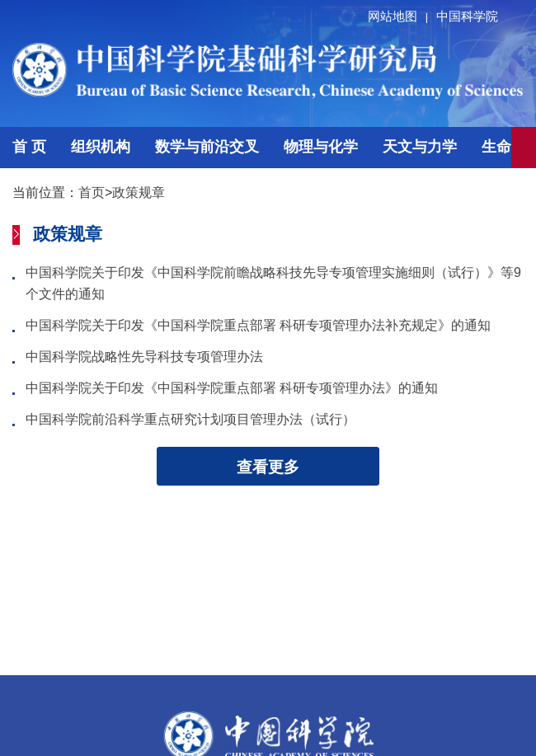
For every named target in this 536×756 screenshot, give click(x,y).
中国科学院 (467, 16)
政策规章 (139, 193)
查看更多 (268, 467)
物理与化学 (321, 147)
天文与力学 (420, 147)
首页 (92, 193)
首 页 (29, 147)
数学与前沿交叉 (207, 147)
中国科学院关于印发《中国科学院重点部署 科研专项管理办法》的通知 (232, 388)
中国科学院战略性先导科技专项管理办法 (144, 357)
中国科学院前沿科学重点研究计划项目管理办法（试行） (190, 419)
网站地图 (400, 16)
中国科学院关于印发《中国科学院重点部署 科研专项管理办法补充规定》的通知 (258, 325)
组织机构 (101, 147)
